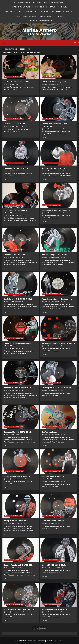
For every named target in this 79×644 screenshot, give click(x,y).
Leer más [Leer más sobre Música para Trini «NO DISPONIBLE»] (44, 399)
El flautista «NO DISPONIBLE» (54, 521)
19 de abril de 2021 (16, 84)
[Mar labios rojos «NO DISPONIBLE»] (21, 595)
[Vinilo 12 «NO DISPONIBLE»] (58, 153)
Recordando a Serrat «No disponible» (57, 299)
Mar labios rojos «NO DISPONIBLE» (19, 609)
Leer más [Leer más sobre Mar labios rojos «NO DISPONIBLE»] (7, 620)
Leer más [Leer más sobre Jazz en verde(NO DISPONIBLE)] (44, 268)
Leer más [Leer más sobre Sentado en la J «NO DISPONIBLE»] (7, 312)
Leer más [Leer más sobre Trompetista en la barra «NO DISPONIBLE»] (44, 490)
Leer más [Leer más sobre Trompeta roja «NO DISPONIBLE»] (44, 221)
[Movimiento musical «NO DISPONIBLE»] (58, 328)
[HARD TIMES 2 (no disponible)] (58, 67)
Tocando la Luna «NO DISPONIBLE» (19, 388)
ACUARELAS (28, 12)
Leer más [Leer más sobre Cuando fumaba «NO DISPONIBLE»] (7, 578)
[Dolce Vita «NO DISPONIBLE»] (21, 240)
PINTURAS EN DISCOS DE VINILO (63, 12)
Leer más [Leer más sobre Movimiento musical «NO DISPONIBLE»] (44, 354)
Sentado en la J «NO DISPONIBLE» (19, 299)
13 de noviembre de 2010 (18, 390)
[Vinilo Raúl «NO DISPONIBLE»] (58, 595)
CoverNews (50, 641)
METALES (52, 7)
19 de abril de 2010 (16, 215)
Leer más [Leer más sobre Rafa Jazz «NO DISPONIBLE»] (7, 179)
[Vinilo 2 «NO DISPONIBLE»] (21, 109)
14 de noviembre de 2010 (18, 302)
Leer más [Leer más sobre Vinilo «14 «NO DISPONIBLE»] (44, 576)
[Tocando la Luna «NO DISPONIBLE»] (21, 373)
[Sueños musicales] (58, 417)
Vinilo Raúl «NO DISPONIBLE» (54, 609)
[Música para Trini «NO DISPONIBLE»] (58, 373)
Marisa (7, 84)
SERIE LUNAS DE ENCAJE (13, 12)
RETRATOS (58, 16)
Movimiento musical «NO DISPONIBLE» (58, 343)
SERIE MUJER (62, 7)
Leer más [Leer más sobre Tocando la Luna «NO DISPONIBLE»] (7, 401)
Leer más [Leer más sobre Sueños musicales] (44, 445)
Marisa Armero (39, 30)
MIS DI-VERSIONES (58, 2)
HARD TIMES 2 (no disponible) (55, 82)
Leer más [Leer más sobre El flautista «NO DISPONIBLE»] (44, 532)
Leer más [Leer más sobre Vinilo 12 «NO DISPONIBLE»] (44, 179)
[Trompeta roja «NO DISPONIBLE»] (58, 195)
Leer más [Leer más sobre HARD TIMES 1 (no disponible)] (7, 93)
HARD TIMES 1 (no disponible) (17, 82)
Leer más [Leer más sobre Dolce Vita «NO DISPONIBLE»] (7, 268)
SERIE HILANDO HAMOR (41, 2)
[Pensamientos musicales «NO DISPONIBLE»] (58, 109)
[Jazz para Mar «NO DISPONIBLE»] (21, 417)
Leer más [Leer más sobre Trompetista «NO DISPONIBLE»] (7, 534)
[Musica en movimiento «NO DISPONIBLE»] (21, 195)
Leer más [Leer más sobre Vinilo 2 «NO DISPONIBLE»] (7, 135)
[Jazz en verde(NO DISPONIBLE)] (58, 240)
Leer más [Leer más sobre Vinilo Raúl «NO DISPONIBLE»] (44, 620)
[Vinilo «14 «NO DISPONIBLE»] (58, 550)
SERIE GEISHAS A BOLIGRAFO (27, 16)
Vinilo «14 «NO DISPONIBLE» (54, 565)
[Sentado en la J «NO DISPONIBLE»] (21, 284)
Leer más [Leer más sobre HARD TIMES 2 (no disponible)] (44, 93)
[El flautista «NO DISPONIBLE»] (58, 506)
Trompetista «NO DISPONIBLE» (17, 521)
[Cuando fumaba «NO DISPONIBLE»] (21, 550)
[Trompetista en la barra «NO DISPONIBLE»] (58, 461)
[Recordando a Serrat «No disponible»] (58, 284)
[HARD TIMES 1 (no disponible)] (21, 67)
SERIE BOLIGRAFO (46, 16)
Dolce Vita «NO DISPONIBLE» (16, 255)
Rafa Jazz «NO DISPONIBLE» (16, 168)
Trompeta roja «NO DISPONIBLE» (56, 210)
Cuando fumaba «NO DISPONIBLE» (19, 565)
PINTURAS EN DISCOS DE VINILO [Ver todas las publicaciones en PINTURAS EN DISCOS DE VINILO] (14, 77)
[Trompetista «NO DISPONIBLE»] (21, 506)
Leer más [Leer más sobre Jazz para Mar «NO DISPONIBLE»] (7, 445)
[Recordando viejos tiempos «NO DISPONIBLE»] (21, 328)
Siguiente (43, 628)
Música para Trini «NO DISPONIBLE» (57, 388)
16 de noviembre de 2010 (18, 126)
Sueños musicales (49, 432)
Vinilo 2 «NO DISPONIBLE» (15, 124)
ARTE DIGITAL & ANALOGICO (23, 7)
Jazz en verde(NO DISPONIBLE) (55, 255)
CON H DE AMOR (41, 7)
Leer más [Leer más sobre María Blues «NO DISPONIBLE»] (7, 487)
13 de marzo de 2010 (55, 346)
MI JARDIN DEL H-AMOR (22, 2)
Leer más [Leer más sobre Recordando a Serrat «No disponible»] (44, 312)
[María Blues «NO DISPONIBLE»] (21, 461)
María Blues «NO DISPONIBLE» (17, 476)
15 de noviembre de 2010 (56, 129)
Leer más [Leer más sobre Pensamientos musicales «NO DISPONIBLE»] (44, 137)
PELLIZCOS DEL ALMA (42, 12)
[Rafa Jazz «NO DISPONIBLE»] (21, 153)
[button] (5, 42)
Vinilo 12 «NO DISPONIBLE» (54, 168)
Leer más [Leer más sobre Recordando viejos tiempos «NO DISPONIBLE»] (7, 357)
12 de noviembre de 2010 (56, 435)
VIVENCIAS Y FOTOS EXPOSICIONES (40, 21)
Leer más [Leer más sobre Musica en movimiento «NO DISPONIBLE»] (7, 224)
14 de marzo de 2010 (17, 523)
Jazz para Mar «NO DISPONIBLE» (18, 432)
